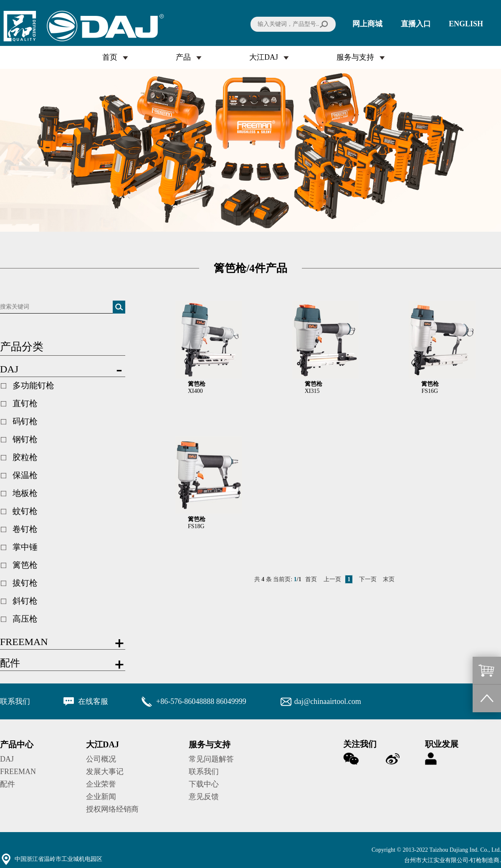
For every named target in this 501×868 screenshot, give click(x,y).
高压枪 (25, 619)
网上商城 (367, 24)
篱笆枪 (25, 565)
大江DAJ (264, 57)
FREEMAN (18, 772)
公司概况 (101, 759)
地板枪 (25, 493)
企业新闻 (101, 797)
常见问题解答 (211, 759)
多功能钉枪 (33, 385)
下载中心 (204, 784)
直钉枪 (25, 403)
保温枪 (25, 475)
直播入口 (416, 24)
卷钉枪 (25, 529)
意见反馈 (204, 797)
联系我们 (204, 772)
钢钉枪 (25, 439)
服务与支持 (355, 57)
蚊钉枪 (25, 511)
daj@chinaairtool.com (328, 701)
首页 (110, 57)
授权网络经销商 (112, 809)
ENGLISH (466, 24)
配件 (8, 784)
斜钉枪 (25, 601)
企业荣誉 (101, 784)
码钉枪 (25, 421)
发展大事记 (105, 772)
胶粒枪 (25, 457)
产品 (183, 57)
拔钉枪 (25, 583)
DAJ (7, 759)
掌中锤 (25, 547)
